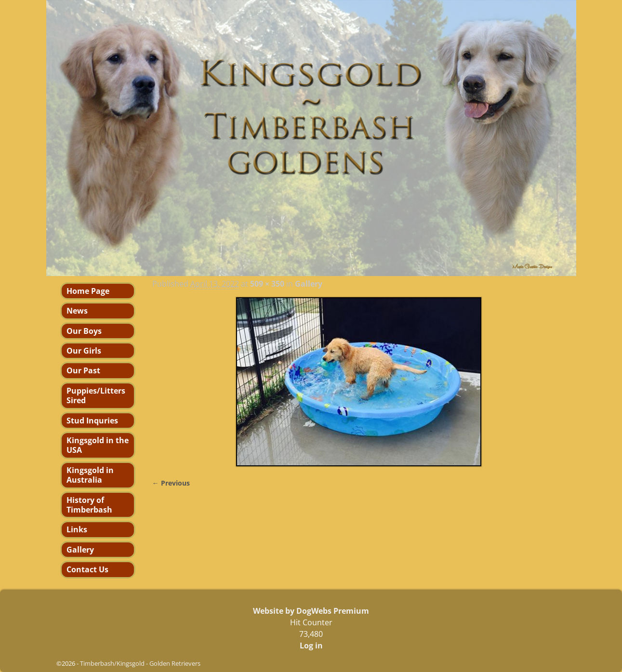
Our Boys (84, 331)
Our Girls (84, 351)
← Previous (171, 483)
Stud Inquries (92, 421)
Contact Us (87, 569)
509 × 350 (267, 284)
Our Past (83, 370)
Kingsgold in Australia (90, 475)
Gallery (309, 284)
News (77, 311)
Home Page (88, 291)
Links (77, 529)
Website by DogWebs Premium (311, 611)
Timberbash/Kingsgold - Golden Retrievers (140, 663)
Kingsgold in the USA (98, 445)
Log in (311, 646)
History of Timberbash (89, 505)
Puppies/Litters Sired (96, 395)
